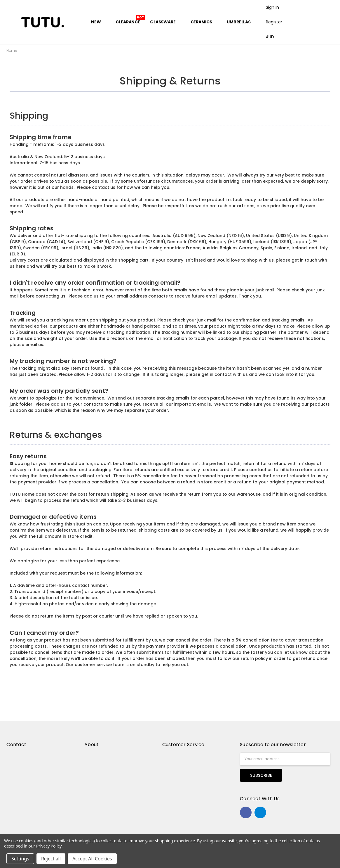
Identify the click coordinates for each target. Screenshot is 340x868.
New (98, 22)
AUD (272, 37)
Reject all (51, 859)
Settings (20, 859)
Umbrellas (239, 22)
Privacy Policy (49, 846)
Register (274, 22)
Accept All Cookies (92, 859)
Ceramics (204, 22)
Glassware (165, 22)
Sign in (272, 7)
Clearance (128, 22)
